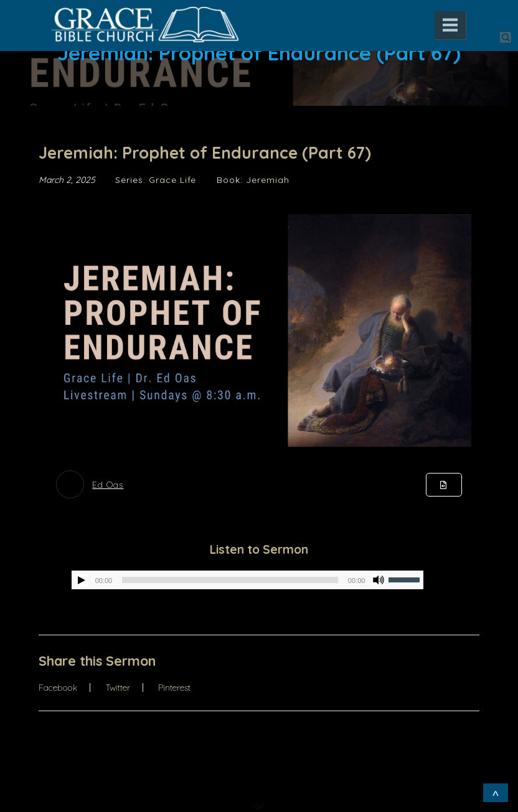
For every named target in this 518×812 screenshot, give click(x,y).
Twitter (118, 688)
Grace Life (172, 180)
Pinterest (174, 688)
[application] (248, 580)
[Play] (82, 580)
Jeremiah (268, 180)
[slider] (230, 580)
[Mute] (379, 580)
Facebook (58, 688)
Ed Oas (108, 485)
